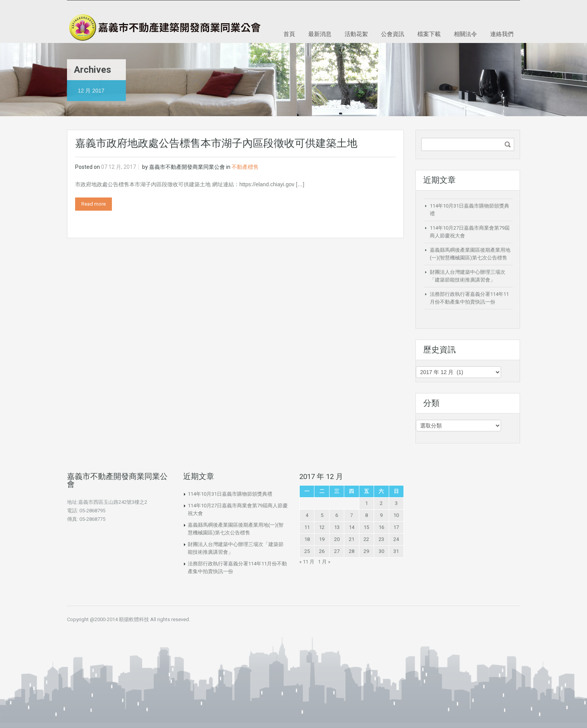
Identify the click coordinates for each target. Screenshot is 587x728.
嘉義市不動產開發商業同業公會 (187, 167)
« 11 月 (307, 562)
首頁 (289, 34)
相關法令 (465, 34)
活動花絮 (356, 34)
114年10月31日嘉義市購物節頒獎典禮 (230, 494)
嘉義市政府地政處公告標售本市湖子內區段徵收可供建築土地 (216, 143)
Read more (94, 204)
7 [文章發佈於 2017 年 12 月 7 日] (351, 515)
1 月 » (324, 562)
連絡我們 (502, 34)
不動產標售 (245, 167)
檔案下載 (429, 34)
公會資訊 (393, 34)
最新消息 (320, 34)
